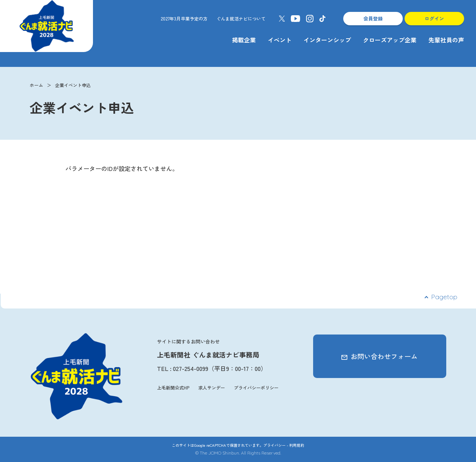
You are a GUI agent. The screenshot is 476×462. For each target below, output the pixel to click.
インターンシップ (327, 40)
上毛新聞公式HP (173, 387)
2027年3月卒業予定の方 (184, 18)
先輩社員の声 (446, 40)
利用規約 (297, 445)
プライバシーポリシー (256, 387)
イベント (280, 40)
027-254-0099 (191, 368)
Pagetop (444, 297)
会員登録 (373, 18)
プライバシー (274, 445)
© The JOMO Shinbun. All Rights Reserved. (238, 453)
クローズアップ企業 (390, 40)
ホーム (36, 85)
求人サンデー (212, 387)
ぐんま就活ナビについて (241, 18)
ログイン (434, 18)
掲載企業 (244, 40)
